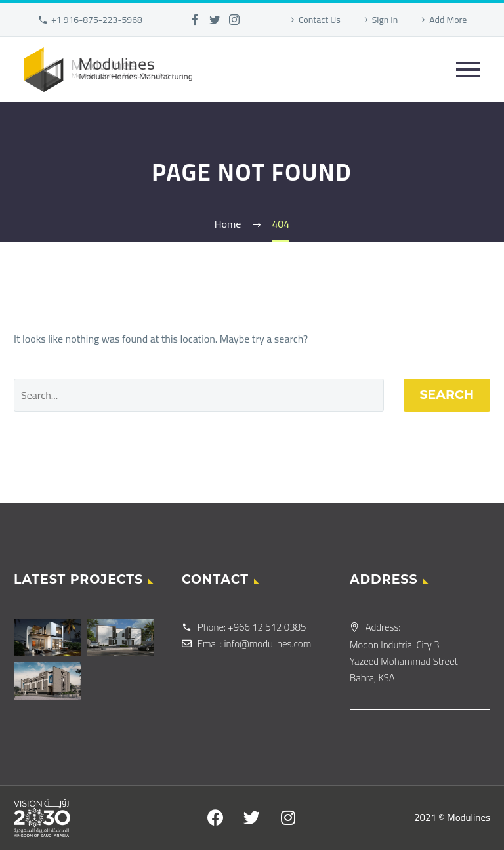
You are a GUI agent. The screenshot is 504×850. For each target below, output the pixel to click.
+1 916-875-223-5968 (97, 20)
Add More (448, 20)
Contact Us (320, 20)
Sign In (385, 20)
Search (447, 395)
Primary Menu (468, 70)
